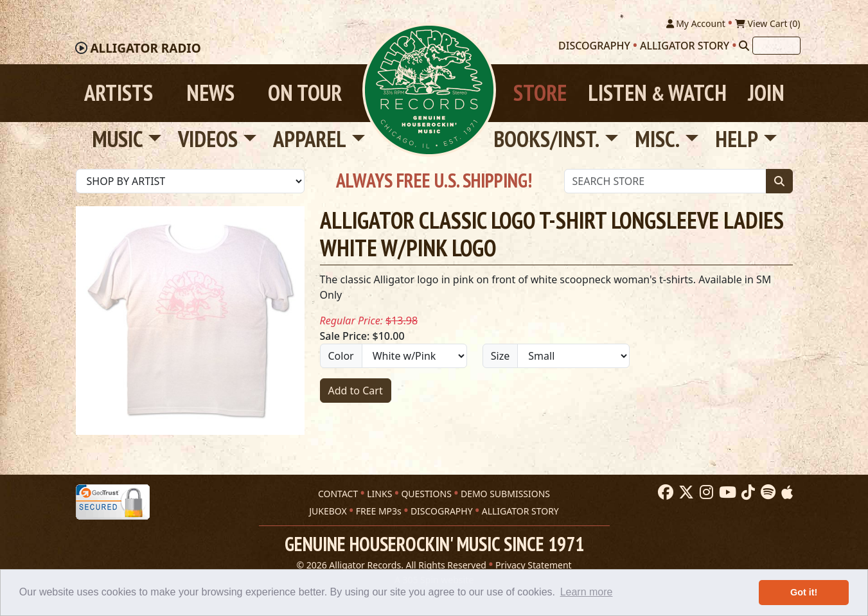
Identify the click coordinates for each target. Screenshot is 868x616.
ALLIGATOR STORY (520, 511)
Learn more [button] (587, 592)
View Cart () (768, 23)
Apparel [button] (310, 139)
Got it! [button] (804, 592)
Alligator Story (685, 46)
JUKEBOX (328, 511)
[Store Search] (665, 181)
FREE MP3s (379, 511)
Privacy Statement (534, 565)
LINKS (379, 494)
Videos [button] (208, 139)
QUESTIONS (426, 494)
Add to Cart (356, 391)
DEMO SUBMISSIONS (505, 494)
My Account (696, 23)
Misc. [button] (657, 139)
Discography (594, 46)
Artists (119, 93)
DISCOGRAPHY (442, 511)
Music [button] (118, 139)
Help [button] (737, 139)
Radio (145, 48)
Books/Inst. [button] (546, 139)
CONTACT (338, 494)
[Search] (744, 46)
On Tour (305, 93)
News (210, 93)
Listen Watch (657, 93)
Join (766, 93)
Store (540, 93)
